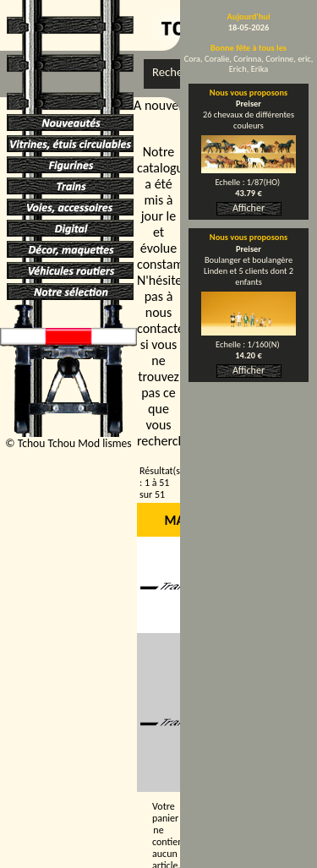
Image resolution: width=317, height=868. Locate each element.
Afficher (249, 208)
